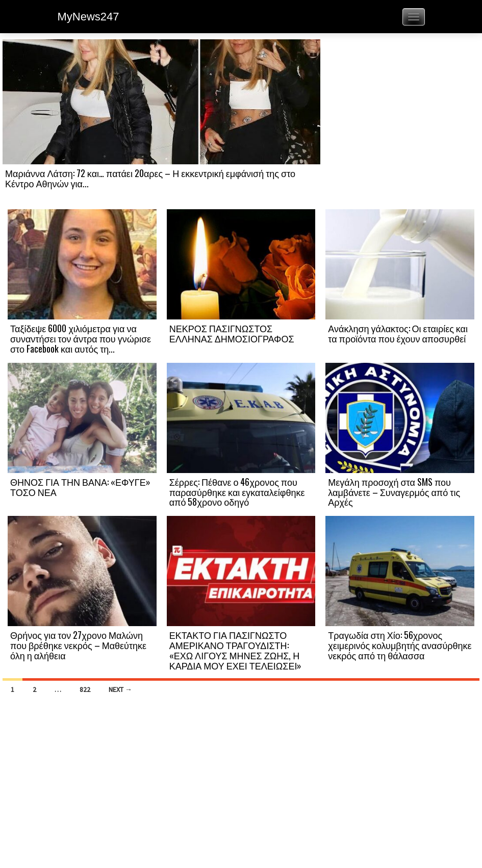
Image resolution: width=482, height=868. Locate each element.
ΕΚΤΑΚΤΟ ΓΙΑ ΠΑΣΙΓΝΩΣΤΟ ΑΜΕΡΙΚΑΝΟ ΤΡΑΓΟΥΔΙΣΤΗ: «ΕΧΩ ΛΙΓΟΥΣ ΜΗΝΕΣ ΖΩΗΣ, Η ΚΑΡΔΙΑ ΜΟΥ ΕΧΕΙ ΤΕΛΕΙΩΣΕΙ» (236, 650)
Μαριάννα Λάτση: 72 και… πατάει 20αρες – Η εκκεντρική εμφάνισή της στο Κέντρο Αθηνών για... (150, 178)
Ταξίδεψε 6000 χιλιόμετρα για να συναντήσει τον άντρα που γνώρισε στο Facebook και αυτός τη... (81, 338)
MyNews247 (88, 17)
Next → (120, 689)
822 (85, 689)
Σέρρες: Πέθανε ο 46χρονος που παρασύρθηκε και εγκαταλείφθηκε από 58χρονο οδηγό (237, 492)
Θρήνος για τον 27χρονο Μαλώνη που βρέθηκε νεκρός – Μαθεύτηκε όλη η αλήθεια (78, 645)
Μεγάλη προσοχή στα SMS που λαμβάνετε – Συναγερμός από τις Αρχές (394, 492)
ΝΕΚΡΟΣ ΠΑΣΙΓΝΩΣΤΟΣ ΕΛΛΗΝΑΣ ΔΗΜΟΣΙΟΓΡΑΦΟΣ (232, 333)
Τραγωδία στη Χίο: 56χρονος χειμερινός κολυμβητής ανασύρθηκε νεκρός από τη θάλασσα (400, 645)
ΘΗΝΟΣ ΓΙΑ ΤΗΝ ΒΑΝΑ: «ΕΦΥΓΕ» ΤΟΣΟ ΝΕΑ (80, 487)
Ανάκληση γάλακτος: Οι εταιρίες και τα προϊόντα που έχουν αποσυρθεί (398, 333)
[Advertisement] (400, 123)
